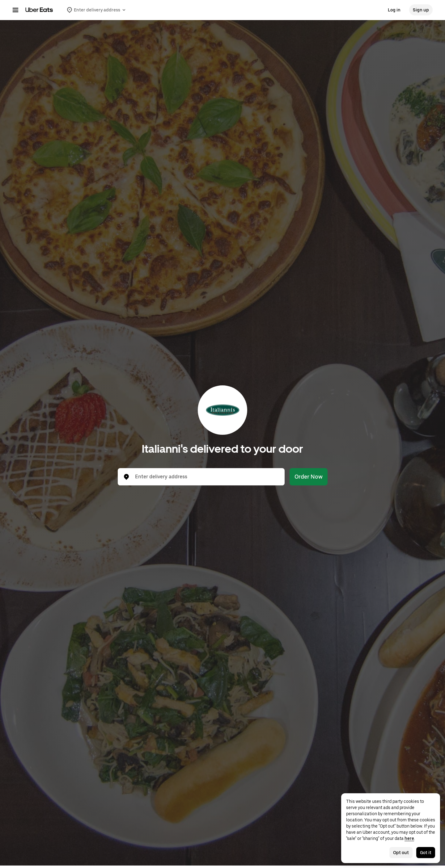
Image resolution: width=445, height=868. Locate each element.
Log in (394, 10)
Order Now (309, 477)
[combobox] (206, 477)
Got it (426, 853)
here (409, 838)
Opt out (401, 853)
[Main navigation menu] (15, 10)
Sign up (421, 10)
